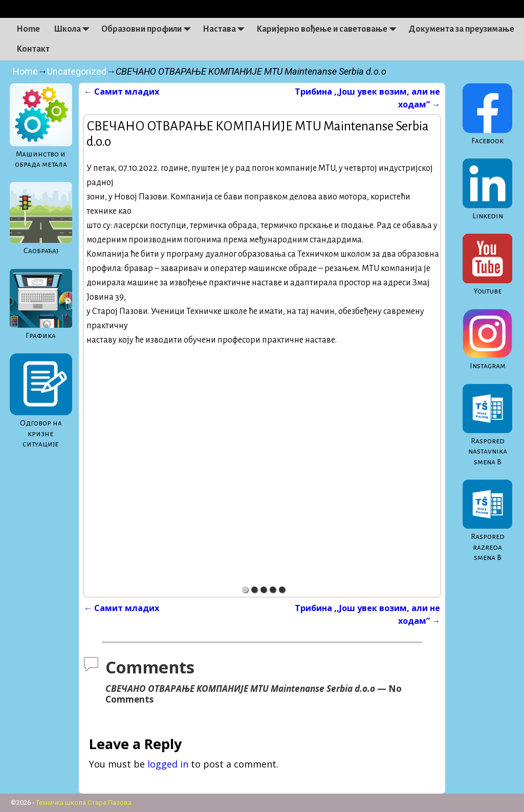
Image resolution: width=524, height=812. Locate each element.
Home (28, 29)
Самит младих (122, 92)
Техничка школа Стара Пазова (84, 803)
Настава (226, 29)
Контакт (33, 49)
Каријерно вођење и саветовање (329, 29)
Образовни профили (148, 29)
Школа (74, 29)
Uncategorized (77, 71)
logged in (168, 764)
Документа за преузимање (461, 29)
